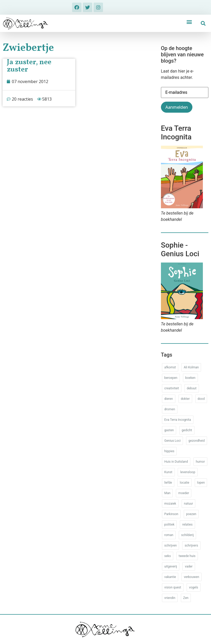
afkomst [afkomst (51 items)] (170, 367)
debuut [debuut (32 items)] (192, 388)
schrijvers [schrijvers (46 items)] (191, 545)
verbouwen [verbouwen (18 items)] (191, 577)
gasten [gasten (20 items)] (169, 430)
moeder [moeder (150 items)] (184, 493)
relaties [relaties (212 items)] (187, 525)
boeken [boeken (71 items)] (190, 378)
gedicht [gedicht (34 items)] (187, 430)
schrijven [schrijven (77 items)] (171, 545)
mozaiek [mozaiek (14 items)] (170, 504)
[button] (189, 22)
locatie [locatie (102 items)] (185, 483)
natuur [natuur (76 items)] (188, 504)
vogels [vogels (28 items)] (194, 587)
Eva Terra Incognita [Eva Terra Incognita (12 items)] (178, 420)
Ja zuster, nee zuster (29, 66)
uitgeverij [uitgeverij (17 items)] (171, 566)
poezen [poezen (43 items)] (191, 514)
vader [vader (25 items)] (189, 566)
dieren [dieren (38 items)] (169, 399)
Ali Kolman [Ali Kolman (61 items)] (191, 367)
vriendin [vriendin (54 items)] (170, 598)
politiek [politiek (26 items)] (169, 525)
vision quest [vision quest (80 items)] (173, 587)
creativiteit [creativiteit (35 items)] (172, 388)
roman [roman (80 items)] (169, 535)
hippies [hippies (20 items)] (169, 451)
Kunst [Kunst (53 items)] (168, 472)
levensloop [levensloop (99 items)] (188, 472)
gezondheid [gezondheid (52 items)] (197, 441)
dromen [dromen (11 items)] (170, 409)
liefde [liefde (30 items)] (168, 483)
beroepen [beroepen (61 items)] (171, 378)
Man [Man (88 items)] (167, 493)
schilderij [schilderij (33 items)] (187, 535)
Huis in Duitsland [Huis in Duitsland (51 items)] (176, 462)
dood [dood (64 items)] (201, 399)
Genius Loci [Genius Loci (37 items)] (172, 441)
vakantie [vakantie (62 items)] (170, 577)
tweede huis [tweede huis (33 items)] (187, 556)
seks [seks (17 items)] (168, 556)
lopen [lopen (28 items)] (201, 483)
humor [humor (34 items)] (200, 462)
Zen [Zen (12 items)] (186, 598)
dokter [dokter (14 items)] (185, 399)
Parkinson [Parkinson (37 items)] (171, 514)
